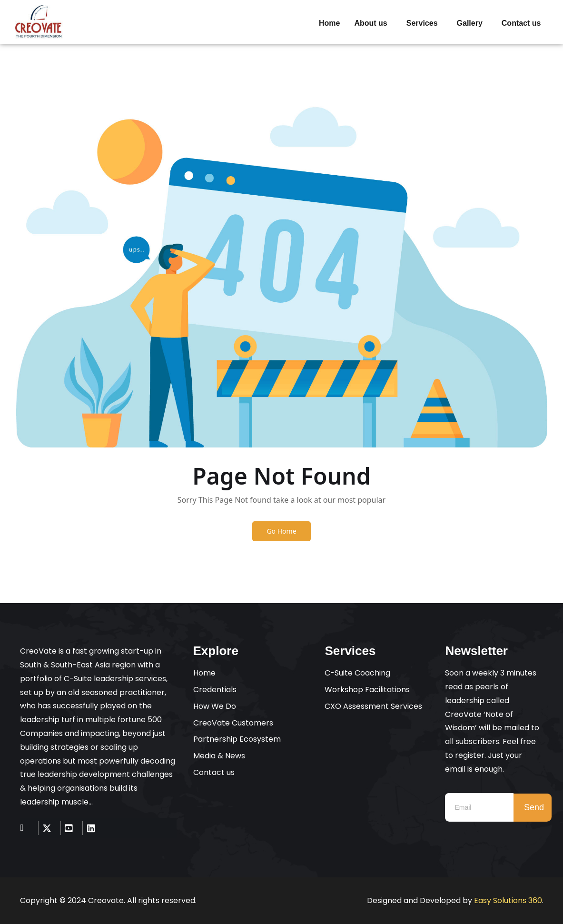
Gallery (470, 23)
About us (370, 23)
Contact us (521, 23)
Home (329, 23)
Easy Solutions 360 (508, 900)
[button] (373, 23)
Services (422, 23)
